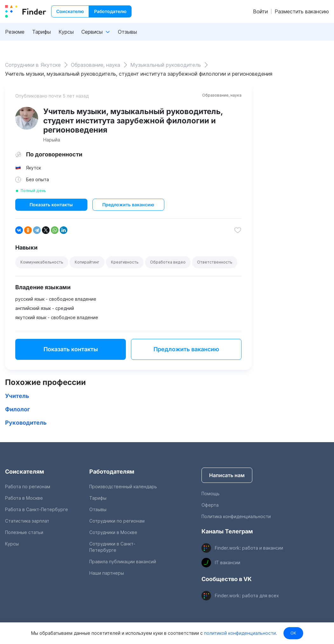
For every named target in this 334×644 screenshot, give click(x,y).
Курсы (66, 32)
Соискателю (70, 11)
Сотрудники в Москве (113, 532)
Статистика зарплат (27, 521)
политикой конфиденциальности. (240, 633)
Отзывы (127, 32)
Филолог (17, 409)
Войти (260, 11)
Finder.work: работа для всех (247, 596)
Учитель (17, 396)
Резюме (15, 32)
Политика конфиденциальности (236, 516)
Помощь (211, 493)
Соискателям (25, 472)
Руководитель (26, 423)
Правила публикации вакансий (123, 562)
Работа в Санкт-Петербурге (37, 509)
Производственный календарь (123, 486)
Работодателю (110, 11)
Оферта (210, 505)
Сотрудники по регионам (117, 521)
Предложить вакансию (128, 205)
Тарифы (41, 32)
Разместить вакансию (302, 11)
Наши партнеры (107, 573)
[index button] (26, 11)
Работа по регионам (28, 486)
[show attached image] (27, 118)
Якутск (34, 168)
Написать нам (227, 475)
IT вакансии (228, 562)
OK (293, 633)
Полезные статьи (24, 532)
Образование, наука (222, 95)
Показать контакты (51, 205)
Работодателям (112, 472)
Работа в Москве (24, 498)
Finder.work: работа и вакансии (249, 548)
